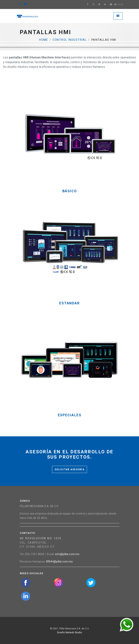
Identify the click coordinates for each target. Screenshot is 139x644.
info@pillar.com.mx (67, 554)
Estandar (69, 303)
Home (44, 40)
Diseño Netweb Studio (70, 632)
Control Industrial (70, 40)
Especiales (70, 415)
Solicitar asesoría (69, 469)
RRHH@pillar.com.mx (59, 562)
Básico (70, 191)
